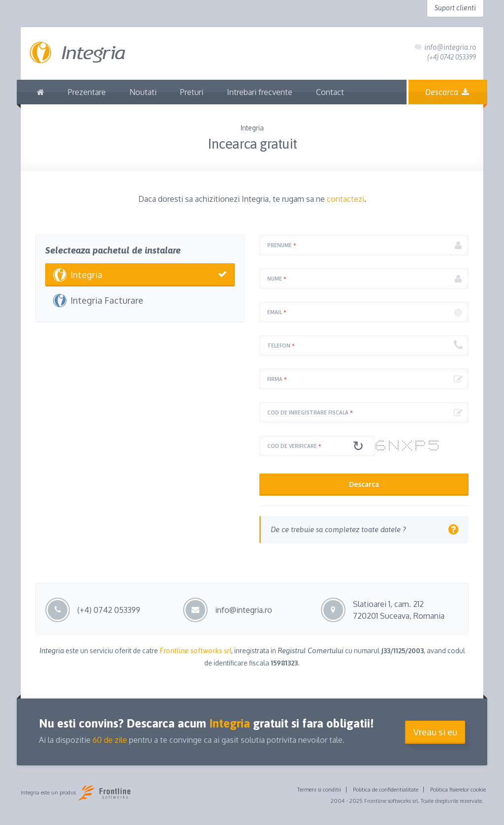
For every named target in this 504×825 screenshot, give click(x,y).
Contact (330, 92)
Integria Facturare (107, 300)
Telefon (281, 346)
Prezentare (87, 92)
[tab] (364, 529)
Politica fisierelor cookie (458, 790)
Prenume (282, 245)
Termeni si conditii (319, 790)
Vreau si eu (435, 732)
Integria (86, 275)
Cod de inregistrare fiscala (310, 412)
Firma (277, 379)
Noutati (143, 92)
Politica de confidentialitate (386, 790)
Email (277, 312)
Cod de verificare (294, 446)
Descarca (448, 92)
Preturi (192, 92)
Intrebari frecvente (260, 92)
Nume (277, 279)
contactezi (346, 199)
